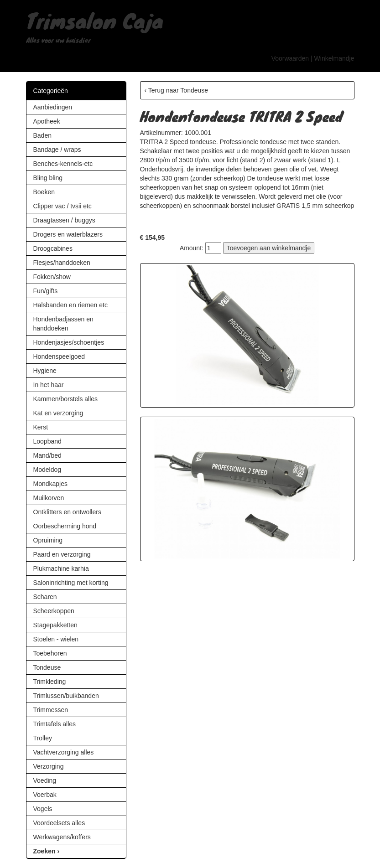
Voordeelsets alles (59, 823)
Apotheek (47, 121)
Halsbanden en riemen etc (70, 305)
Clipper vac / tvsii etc (62, 206)
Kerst (41, 427)
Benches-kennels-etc (63, 164)
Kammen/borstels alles (66, 399)
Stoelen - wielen (56, 639)
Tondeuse (47, 667)
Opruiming (48, 540)
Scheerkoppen (54, 611)
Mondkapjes (51, 484)
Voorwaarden (290, 58)
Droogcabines (53, 248)
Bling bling (48, 178)
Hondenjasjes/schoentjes (69, 342)
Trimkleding (50, 682)
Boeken (44, 192)
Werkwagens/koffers (62, 837)
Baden (42, 135)
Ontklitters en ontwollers (67, 512)
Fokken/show (52, 277)
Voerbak (45, 795)
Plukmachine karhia (61, 568)
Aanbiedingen (53, 107)
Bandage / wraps (57, 150)
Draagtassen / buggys (64, 220)
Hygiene (45, 371)
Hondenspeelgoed (59, 356)
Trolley (43, 738)
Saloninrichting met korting (71, 583)
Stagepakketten (55, 625)
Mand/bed (47, 455)
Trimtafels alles (55, 724)
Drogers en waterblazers (68, 234)
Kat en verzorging (58, 413)
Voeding (45, 780)
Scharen (45, 597)
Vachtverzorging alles (64, 752)
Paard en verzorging (62, 554)
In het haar (49, 385)
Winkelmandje (334, 58)
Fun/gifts (46, 291)
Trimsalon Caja (95, 20)
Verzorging (49, 766)
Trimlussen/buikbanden (66, 696)
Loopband (47, 441)
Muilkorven (49, 498)
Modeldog (47, 470)
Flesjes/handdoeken (62, 263)
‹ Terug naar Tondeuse (177, 90)
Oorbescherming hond (65, 526)
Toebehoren (50, 653)
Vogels (43, 809)
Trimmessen (51, 710)
